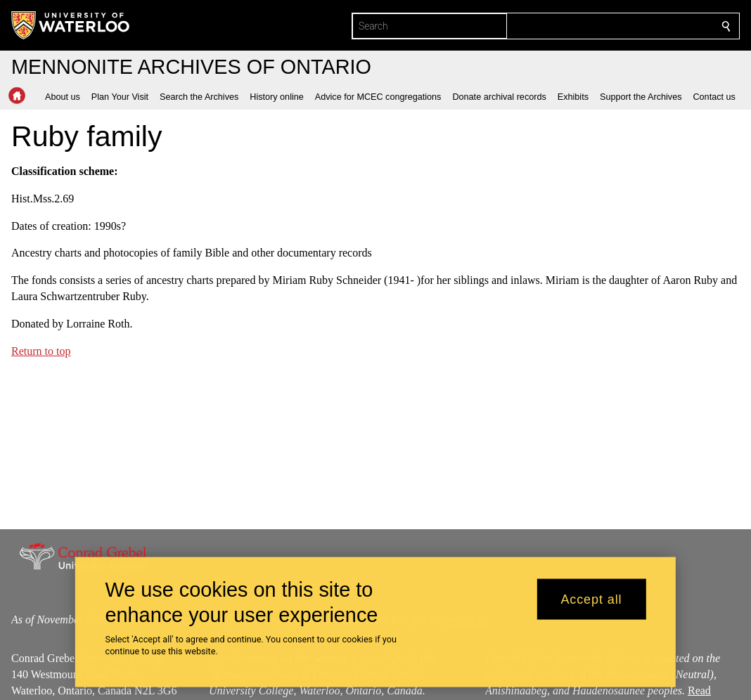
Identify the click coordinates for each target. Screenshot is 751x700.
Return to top (41, 350)
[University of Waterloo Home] (71, 25)
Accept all (591, 599)
